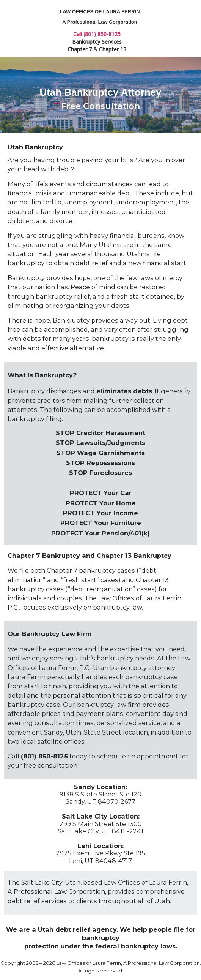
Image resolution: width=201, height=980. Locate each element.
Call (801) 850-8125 (97, 34)
